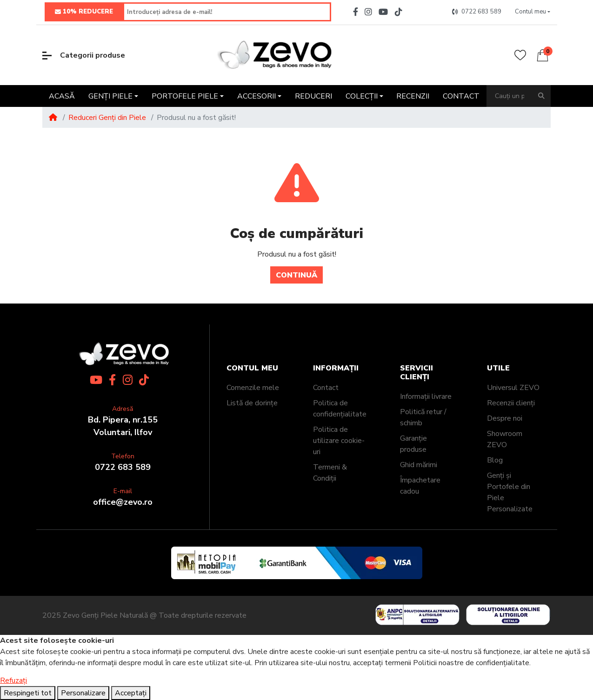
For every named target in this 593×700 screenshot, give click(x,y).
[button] (532, 12)
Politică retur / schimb (423, 417)
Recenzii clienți (511, 403)
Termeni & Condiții (330, 473)
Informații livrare (426, 396)
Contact (326, 388)
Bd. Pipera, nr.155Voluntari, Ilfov (123, 426)
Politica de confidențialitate (340, 409)
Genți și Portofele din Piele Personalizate (510, 492)
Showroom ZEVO (505, 439)
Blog (495, 460)
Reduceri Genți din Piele (107, 118)
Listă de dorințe (252, 403)
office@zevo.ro (123, 502)
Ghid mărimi (419, 465)
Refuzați (13, 680)
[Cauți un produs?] (510, 96)
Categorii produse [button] (84, 55)
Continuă (296, 275)
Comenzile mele (253, 388)
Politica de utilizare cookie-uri (339, 441)
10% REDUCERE (84, 12)
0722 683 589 (123, 467)
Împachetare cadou (420, 486)
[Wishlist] (520, 55)
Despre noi (505, 418)
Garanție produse (413, 444)
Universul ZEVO (513, 388)
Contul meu (252, 368)
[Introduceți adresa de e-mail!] (227, 12)
